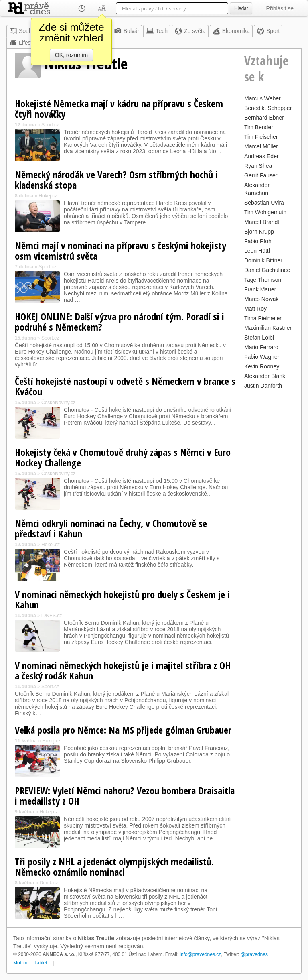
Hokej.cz (48, 196)
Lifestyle (24, 43)
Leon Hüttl (257, 251)
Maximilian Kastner (268, 328)
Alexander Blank (265, 376)
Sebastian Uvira (264, 203)
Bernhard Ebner (264, 118)
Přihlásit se (280, 8)
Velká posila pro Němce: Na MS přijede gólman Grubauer (123, 730)
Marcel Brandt (262, 222)
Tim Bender (259, 127)
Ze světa (190, 31)
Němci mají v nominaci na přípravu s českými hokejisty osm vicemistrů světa (121, 251)
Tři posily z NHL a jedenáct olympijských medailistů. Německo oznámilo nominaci (114, 867)
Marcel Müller (261, 146)
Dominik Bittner (263, 260)
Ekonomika (231, 31)
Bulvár (127, 31)
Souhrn (23, 31)
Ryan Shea (258, 166)
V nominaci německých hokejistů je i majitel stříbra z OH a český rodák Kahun (123, 670)
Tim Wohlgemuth (265, 212)
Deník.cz (49, 883)
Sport (268, 31)
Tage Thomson (263, 280)
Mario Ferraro (261, 347)
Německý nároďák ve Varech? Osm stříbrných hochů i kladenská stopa (116, 180)
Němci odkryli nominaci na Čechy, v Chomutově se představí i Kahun (111, 528)
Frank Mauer (260, 289)
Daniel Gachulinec (267, 270)
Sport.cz (50, 125)
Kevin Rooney (262, 366)
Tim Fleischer (261, 137)
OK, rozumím (71, 55)
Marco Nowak (261, 299)
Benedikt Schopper (268, 108)
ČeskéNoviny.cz (58, 403)
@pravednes (254, 954)
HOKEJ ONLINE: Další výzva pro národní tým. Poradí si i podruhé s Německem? (120, 322)
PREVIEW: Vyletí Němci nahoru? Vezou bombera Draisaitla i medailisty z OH (125, 796)
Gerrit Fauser (261, 175)
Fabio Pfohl (258, 241)
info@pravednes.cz (200, 954)
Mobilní (21, 963)
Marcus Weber (262, 98)
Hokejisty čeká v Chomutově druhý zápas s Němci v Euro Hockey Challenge (123, 457)
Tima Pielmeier (263, 318)
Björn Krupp (259, 232)
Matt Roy (255, 309)
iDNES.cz (52, 616)
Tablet (41, 963)
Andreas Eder (261, 156)
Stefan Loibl (259, 338)
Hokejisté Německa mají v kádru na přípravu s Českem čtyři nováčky (119, 109)
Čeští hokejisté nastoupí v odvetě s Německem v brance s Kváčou (125, 386)
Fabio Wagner (262, 357)
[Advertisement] (269, 512)
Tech (157, 31)
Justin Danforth (263, 386)
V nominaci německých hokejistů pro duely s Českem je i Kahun (122, 599)
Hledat (241, 8)
